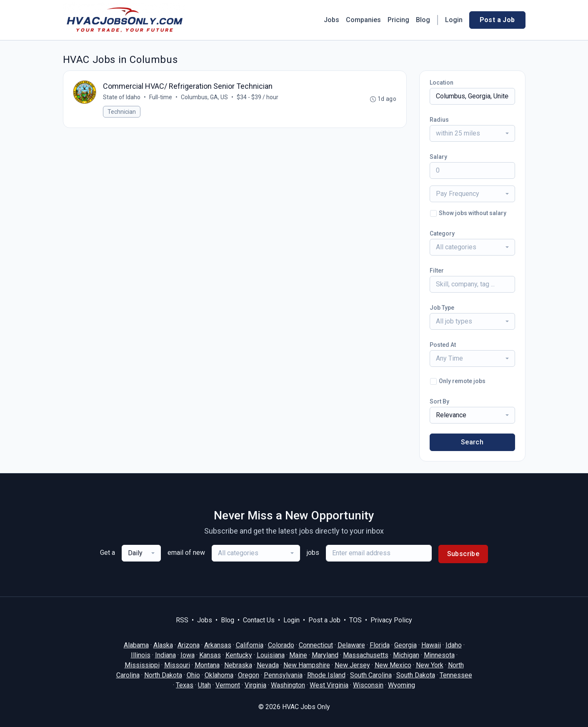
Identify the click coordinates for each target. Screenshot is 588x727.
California (250, 645)
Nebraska (238, 665)
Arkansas (218, 645)
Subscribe (463, 554)
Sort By (439, 401)
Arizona (189, 645)
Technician (122, 112)
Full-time (161, 98)
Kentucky (239, 655)
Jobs (332, 20)
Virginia (255, 685)
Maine (298, 655)
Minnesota (439, 655)
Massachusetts (366, 655)
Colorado (281, 645)
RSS (182, 620)
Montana (207, 665)
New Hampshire (307, 665)
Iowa (188, 655)
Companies (363, 20)
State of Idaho (122, 98)
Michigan (406, 655)
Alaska (163, 645)
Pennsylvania (283, 675)
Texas (185, 685)
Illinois (141, 655)
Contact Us (259, 620)
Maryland (325, 655)
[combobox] (472, 133)
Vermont (228, 685)
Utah (204, 685)
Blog (423, 20)
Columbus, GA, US (205, 98)
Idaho (454, 645)
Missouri (177, 665)
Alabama (136, 645)
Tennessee (456, 675)
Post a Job (497, 20)
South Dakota (416, 675)
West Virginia (329, 685)
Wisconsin (368, 685)
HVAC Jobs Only (306, 707)
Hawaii (431, 645)
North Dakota (163, 675)
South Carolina (371, 675)
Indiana (165, 655)
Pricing (398, 20)
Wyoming (402, 685)
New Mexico (393, 665)
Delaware (351, 645)
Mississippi (142, 665)
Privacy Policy (391, 620)
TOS (355, 620)
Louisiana (271, 655)
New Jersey (352, 665)
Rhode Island (326, 675)
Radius (439, 120)
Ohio (193, 675)
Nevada (268, 665)
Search (472, 442)
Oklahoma (219, 675)
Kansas (210, 655)
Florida (380, 645)
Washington (288, 685)
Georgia (405, 645)
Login (454, 20)
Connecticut (316, 645)
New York (430, 665)
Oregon (249, 675)
